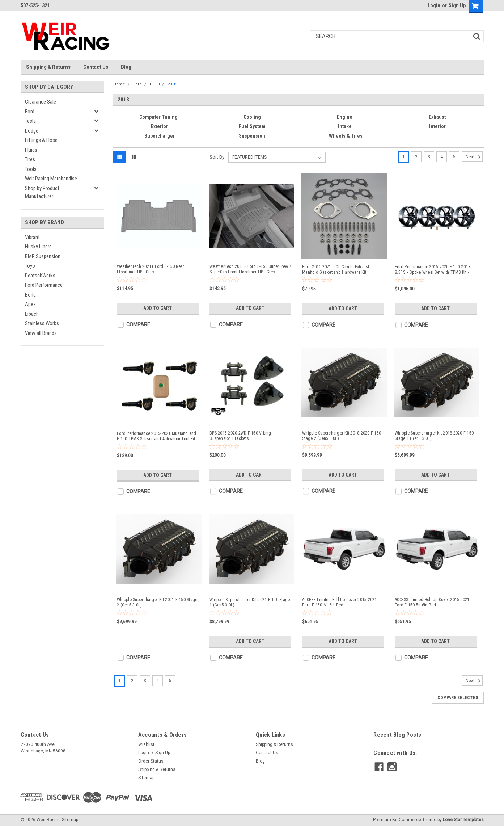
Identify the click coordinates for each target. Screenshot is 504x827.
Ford (30, 112)
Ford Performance (44, 285)
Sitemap (146, 778)
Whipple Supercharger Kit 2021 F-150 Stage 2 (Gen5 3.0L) (157, 602)
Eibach (32, 314)
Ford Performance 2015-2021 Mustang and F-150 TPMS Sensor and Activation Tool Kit (157, 436)
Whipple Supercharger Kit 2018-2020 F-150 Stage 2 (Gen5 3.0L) (342, 436)
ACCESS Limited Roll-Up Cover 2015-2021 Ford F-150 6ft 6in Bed (340, 602)
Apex (30, 304)
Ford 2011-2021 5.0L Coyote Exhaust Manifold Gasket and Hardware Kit (336, 270)
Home (119, 84)
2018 (172, 84)
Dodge (32, 131)
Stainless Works (42, 323)
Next (474, 157)
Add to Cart (158, 308)
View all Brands (41, 333)
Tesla (30, 121)
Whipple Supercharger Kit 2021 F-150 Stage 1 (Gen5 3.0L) (250, 602)
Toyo (30, 266)
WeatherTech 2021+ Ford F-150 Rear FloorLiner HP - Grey (151, 269)
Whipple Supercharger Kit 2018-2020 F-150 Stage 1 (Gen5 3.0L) (434, 436)
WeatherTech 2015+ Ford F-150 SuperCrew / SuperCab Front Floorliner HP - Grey (250, 269)
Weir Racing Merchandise (51, 179)
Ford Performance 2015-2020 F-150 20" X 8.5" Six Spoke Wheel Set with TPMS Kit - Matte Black (433, 270)
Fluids (31, 150)
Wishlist (146, 744)
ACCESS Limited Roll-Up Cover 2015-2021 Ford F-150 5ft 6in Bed (432, 602)
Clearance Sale (41, 102)
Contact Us (96, 67)
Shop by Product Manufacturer (42, 192)
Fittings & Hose (41, 140)
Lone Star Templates (463, 820)
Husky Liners (38, 247)
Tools (31, 169)
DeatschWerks (40, 276)
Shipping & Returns (48, 67)
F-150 (155, 84)
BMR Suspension (43, 256)
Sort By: (217, 157)
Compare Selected (458, 698)
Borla (30, 295)
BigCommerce (407, 820)
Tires (30, 159)
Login (434, 5)
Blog (126, 67)
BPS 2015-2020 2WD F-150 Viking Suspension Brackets (240, 436)
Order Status (151, 761)
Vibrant (32, 237)
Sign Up (457, 5)
